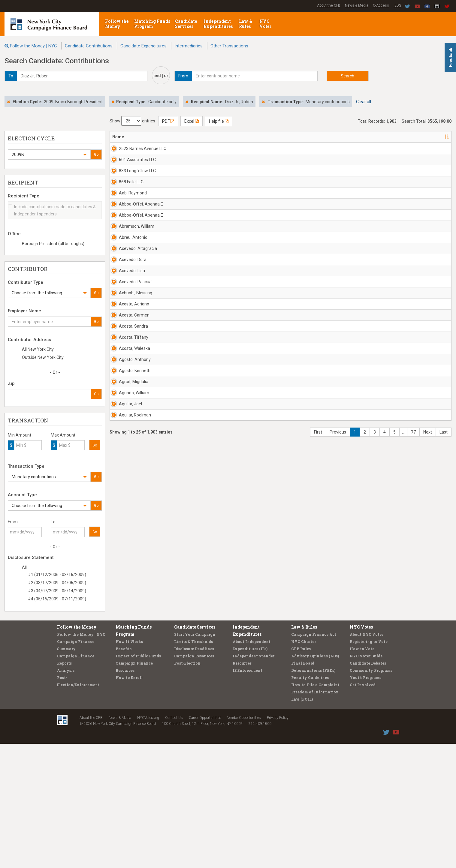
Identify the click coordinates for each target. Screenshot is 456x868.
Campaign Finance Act (314, 758)
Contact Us (174, 842)
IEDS (397, 5)
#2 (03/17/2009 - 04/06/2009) (57, 583)
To (53, 522)
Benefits (124, 773)
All (24, 567)
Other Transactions (229, 46)
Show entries (132, 121)
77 (413, 732)
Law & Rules (246, 24)
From (13, 522)
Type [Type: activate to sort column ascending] (412, 137)
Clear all (364, 102)
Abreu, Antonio (127, 333)
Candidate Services (186, 24)
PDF (168, 121)
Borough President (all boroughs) (53, 244)
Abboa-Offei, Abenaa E (133, 267)
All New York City (38, 349)
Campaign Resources (194, 780)
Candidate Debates (368, 787)
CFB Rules (301, 773)
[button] (49, 155)
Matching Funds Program (152, 24)
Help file (219, 121)
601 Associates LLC (131, 172)
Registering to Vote (369, 766)
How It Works (129, 766)
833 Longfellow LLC (131, 195)
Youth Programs (365, 802)
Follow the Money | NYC (33, 46)
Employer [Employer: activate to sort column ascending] (287, 137)
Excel (192, 121)
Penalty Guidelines (310, 802)
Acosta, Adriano (127, 472)
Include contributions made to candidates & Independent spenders (52, 210)
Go (96, 155)
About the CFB (329, 5)
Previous (338, 732)
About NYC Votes (367, 758)
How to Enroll (129, 802)
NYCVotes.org (148, 842)
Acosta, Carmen (128, 495)
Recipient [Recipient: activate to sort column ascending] (222, 137)
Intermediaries (189, 46)
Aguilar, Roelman (128, 703)
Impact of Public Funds (138, 780)
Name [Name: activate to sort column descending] (118, 137)
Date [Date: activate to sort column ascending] (356, 137)
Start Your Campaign (195, 758)
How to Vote (362, 773)
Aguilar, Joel (124, 680)
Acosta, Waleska (128, 564)
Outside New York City (43, 357)
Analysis (66, 794)
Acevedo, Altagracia (131, 356)
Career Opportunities (205, 842)
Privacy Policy (278, 842)
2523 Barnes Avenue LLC (132, 152)
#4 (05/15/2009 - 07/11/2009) (57, 599)
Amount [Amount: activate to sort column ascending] (387, 137)
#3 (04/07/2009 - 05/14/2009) (57, 591)
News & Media (357, 5)
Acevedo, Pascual (129, 426)
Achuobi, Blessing (129, 449)
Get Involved (363, 809)
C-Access (381, 5)
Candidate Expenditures (143, 46)
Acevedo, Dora (126, 380)
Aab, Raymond (126, 241)
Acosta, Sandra (127, 518)
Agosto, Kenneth (128, 611)
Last (444, 732)
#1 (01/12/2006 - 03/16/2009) (57, 575)
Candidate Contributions (89, 46)
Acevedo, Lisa (125, 403)
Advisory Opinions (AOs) (315, 780)
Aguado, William (127, 657)
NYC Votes (266, 24)
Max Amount (63, 435)
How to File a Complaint (315, 809)
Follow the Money (117, 24)
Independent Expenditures (219, 24)
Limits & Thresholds (193, 766)
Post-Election (187, 787)
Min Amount (20, 435)
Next (428, 732)
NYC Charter (303, 766)
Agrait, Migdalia (127, 634)
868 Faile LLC (125, 218)
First (318, 732)
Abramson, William (130, 310)
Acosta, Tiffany (127, 541)
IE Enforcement (248, 794)
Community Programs (371, 794)
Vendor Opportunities (244, 842)
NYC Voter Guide (366, 780)
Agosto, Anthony (128, 587)
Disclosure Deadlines (194, 773)
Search (347, 76)
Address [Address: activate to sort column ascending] (169, 137)
